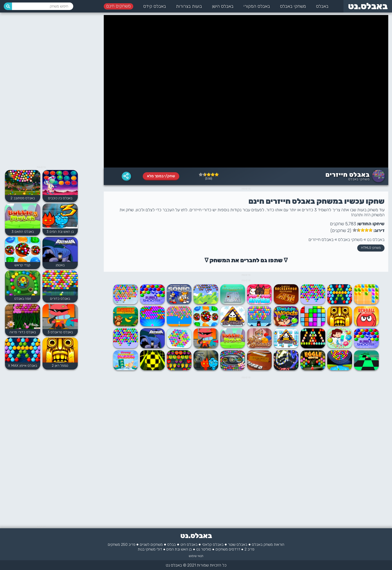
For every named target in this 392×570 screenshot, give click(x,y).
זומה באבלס (23, 299)
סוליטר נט (204, 549)
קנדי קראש (22, 265)
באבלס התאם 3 (23, 232)
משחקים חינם (118, 6)
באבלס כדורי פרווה (23, 332)
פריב (132, 544)
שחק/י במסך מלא (161, 176)
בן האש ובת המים (179, 549)
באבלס (322, 6)
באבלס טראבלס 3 (60, 332)
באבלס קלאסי (213, 544)
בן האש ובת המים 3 (60, 232)
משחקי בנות (147, 549)
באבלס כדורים (60, 299)
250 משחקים (118, 544)
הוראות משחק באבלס (268, 544)
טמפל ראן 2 (60, 366)
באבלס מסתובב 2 (23, 198)
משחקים (222, 549)
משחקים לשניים (151, 544)
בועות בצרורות (189, 6)
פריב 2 (249, 549)
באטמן (60, 265)
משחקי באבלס (293, 6)
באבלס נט (376, 239)
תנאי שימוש (196, 556)
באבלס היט (189, 544)
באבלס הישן (223, 6)
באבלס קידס (155, 6)
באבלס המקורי (257, 6)
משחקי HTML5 (371, 248)
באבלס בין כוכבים (60, 198)
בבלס (171, 544)
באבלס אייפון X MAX (22, 366)
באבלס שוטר (238, 544)
